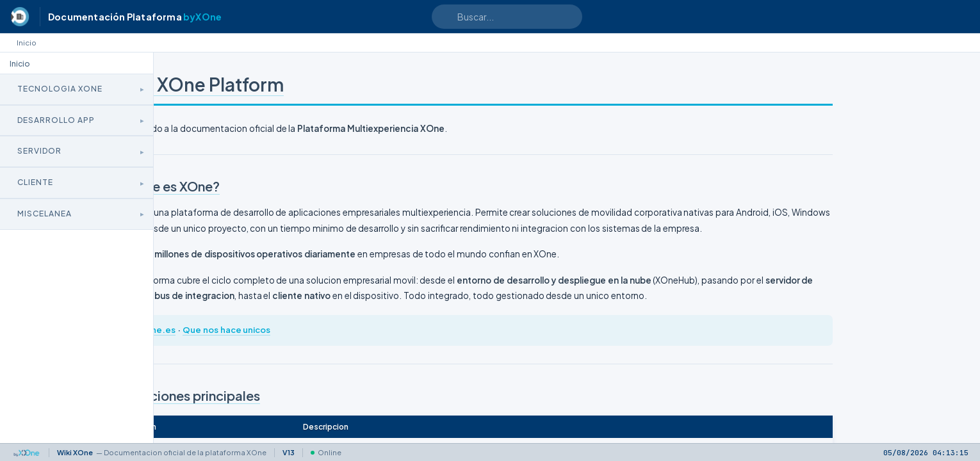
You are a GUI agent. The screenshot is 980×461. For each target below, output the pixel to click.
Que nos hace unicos (333, 361)
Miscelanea (45, 214)
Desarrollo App (56, 120)
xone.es (265, 361)
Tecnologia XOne (60, 89)
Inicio (27, 43)
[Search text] (507, 17)
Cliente (35, 182)
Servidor (39, 151)
